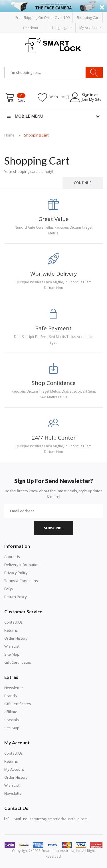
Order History (16, 638)
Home (9, 135)
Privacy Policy (16, 573)
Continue (83, 183)
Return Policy (16, 597)
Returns (11, 630)
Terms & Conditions (21, 581)
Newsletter (14, 688)
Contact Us (14, 622)
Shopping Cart (88, 18)
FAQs (9, 589)
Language (62, 28)
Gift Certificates (18, 662)
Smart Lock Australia (58, 851)
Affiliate (11, 712)
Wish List (12, 646)
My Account (14, 769)
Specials (12, 720)
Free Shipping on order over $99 (43, 18)
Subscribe (54, 528)
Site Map (12, 654)
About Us (12, 557)
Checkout (31, 28)
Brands (11, 696)
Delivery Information (22, 565)
